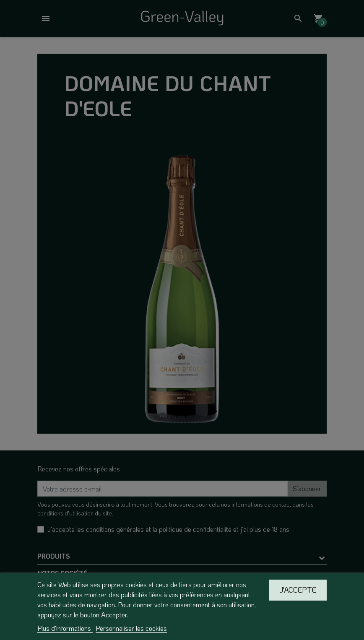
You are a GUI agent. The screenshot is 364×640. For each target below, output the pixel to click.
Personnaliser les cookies (131, 628)
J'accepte (298, 590)
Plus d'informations (65, 628)
